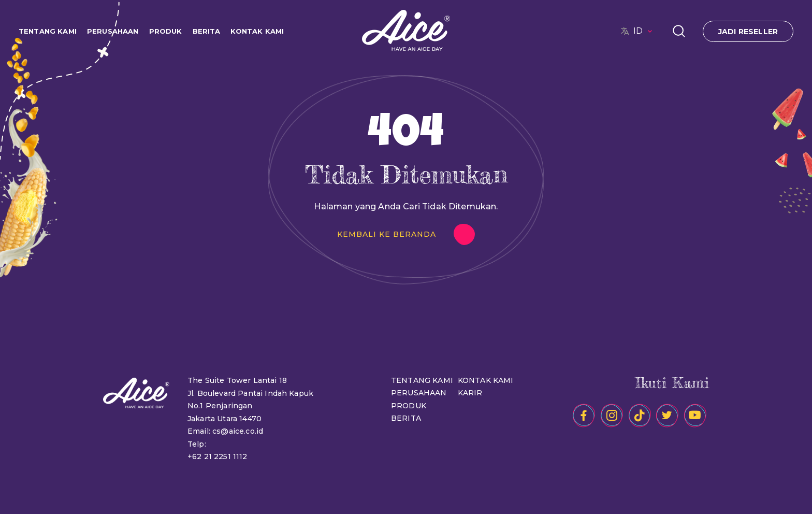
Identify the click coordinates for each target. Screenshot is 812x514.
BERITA (207, 31)
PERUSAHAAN (113, 31)
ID (644, 31)
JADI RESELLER (748, 32)
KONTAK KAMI (257, 31)
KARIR (470, 393)
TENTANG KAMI (48, 31)
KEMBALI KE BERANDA (387, 234)
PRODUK (166, 31)
